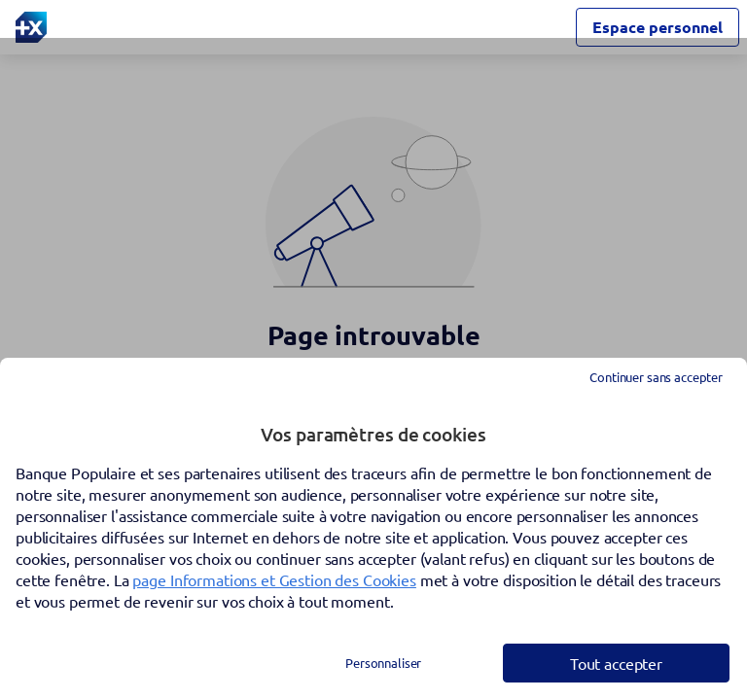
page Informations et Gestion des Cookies (274, 579)
